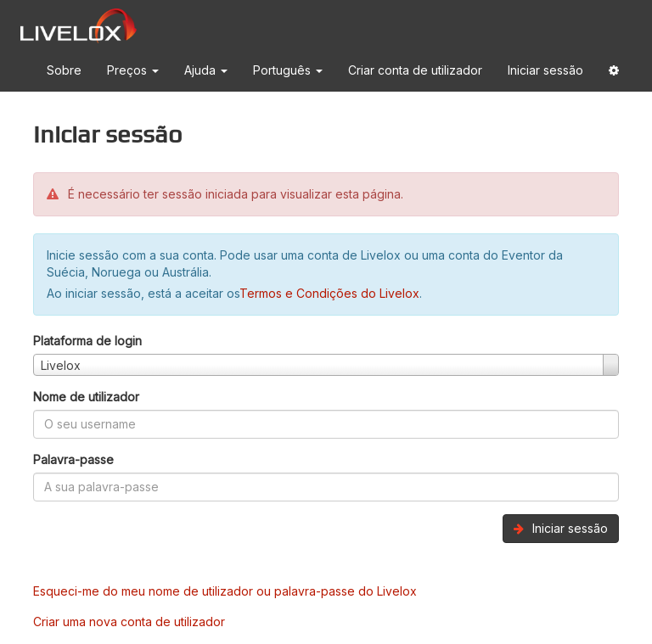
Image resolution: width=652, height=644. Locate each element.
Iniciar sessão (545, 70)
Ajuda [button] (206, 70)
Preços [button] (133, 70)
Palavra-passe (73, 459)
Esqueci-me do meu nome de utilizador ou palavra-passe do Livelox (225, 591)
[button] (614, 73)
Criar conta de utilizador (415, 70)
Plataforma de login (87, 341)
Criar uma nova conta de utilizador (129, 622)
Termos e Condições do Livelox (329, 293)
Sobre (64, 70)
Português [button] (288, 70)
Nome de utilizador (86, 397)
